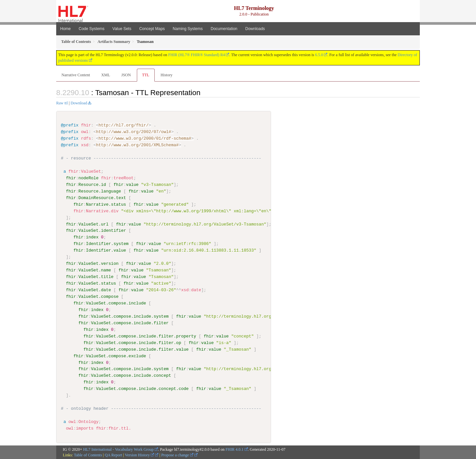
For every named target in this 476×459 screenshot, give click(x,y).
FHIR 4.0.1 (234, 449)
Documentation (224, 29)
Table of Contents (88, 455)
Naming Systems (188, 29)
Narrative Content (76, 75)
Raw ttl (62, 103)
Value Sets (122, 29)
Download (79, 103)
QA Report (113, 455)
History (167, 75)
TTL (146, 75)
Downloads (255, 29)
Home (65, 29)
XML (106, 75)
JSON (126, 75)
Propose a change (177, 455)
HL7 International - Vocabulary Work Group (119, 449)
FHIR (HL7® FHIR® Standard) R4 (197, 55)
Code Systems (92, 29)
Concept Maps (152, 29)
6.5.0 (319, 55)
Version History (140, 455)
